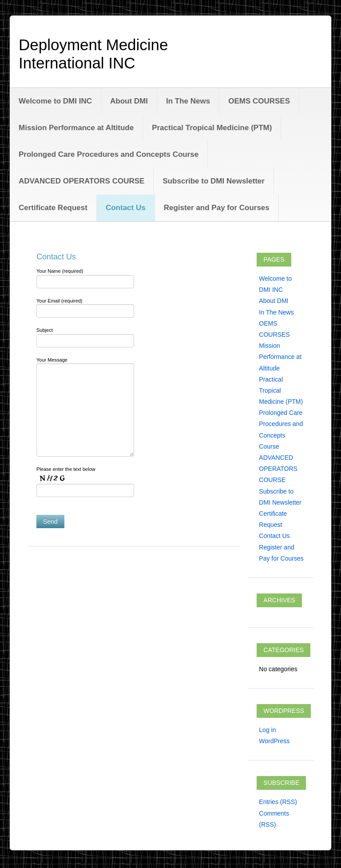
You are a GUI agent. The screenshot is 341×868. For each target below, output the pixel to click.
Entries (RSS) (278, 802)
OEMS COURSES (259, 101)
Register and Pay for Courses (217, 208)
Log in (267, 730)
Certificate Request (53, 208)
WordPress (274, 741)
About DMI (129, 101)
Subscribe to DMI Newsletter (214, 181)
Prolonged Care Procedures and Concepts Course (109, 154)
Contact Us (126, 208)
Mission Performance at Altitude (76, 128)
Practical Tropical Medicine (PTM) (212, 128)
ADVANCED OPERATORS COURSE (81, 181)
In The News (188, 101)
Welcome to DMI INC (55, 101)
